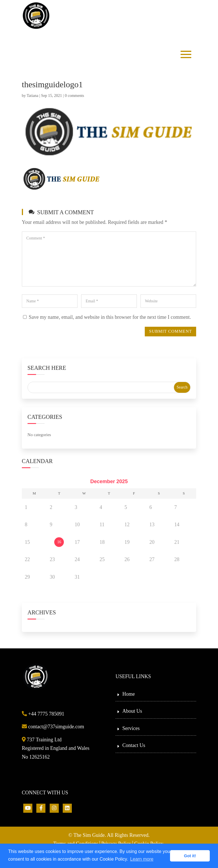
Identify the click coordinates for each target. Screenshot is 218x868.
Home (129, 694)
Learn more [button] (142, 859)
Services (131, 728)
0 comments (74, 96)
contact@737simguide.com (53, 727)
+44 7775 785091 (43, 714)
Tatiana (33, 96)
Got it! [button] (190, 856)
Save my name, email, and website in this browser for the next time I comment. (110, 317)
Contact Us (134, 745)
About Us (132, 711)
